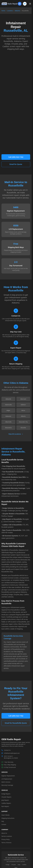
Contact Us (7, 750)
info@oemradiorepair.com (12, 753)
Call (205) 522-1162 (16, 157)
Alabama (17, 11)
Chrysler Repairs (6, 797)
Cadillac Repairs (6, 803)
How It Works (5, 815)
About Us (4, 833)
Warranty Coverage (7, 785)
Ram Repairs (5, 806)
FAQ (3, 821)
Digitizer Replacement (8, 776)
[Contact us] (25, 4)
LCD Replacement (7, 779)
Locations (10, 11)
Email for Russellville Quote (16, 723)
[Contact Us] (20, 4)
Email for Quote (16, 164)
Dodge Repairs (6, 794)
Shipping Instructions (8, 818)
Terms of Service (6, 843)
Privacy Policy (5, 839)
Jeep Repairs (5, 800)
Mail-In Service (6, 782)
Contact (4, 824)
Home (3, 11)
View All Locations (16, 434)
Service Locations (7, 836)
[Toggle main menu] (30, 4)
